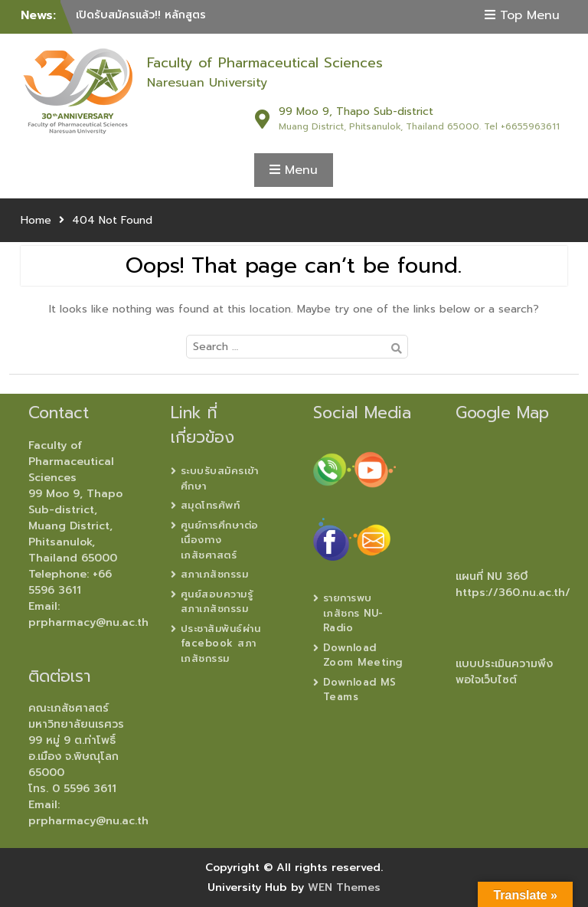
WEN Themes (344, 887)
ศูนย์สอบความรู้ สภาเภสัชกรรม (217, 602)
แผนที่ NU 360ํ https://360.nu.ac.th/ (513, 584)
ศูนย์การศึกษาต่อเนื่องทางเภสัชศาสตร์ (220, 540)
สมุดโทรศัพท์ (211, 505)
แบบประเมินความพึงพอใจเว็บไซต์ (504, 672)
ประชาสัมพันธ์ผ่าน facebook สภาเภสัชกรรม (221, 643)
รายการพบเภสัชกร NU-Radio (353, 613)
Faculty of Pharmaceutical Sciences (265, 63)
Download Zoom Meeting (363, 655)
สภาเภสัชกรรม (215, 574)
